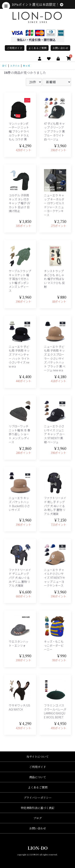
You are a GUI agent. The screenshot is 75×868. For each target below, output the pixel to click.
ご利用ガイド (15, 48)
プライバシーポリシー (38, 798)
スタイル (15, 66)
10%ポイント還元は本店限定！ (37, 4)
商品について (38, 777)
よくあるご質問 (37, 48)
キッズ (26, 66)
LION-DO (38, 848)
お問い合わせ (60, 48)
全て (4, 66)
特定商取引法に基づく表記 (38, 808)
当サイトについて (37, 757)
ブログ (38, 818)
